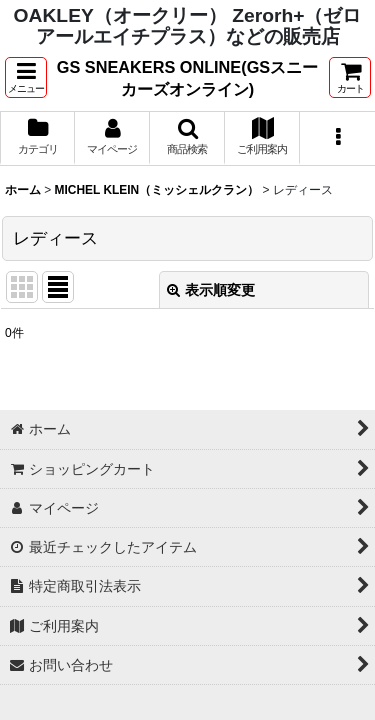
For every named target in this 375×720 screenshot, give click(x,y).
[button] (26, 77)
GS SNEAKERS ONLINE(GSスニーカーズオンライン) (187, 78)
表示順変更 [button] (211, 290)
